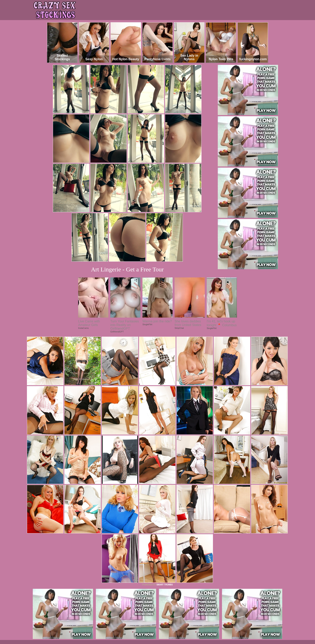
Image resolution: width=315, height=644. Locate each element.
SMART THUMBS (165, 585)
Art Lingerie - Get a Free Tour (127, 269)
